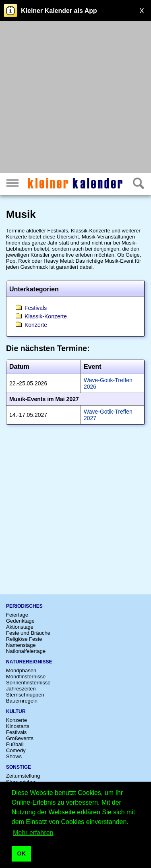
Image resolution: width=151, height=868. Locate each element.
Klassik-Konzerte (46, 316)
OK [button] (21, 853)
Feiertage (17, 615)
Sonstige (19, 767)
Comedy (16, 750)
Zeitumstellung (23, 776)
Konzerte (36, 325)
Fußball (15, 744)
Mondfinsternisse (26, 677)
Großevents (20, 738)
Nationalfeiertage (26, 651)
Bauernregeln (22, 701)
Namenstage (21, 645)
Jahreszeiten (21, 689)
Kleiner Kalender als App (59, 11)
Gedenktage (20, 621)
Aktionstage (20, 627)
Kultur (16, 711)
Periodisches (24, 606)
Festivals (36, 308)
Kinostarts (18, 726)
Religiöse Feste (24, 639)
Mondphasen (21, 670)
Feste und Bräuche (28, 633)
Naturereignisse (29, 662)
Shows (14, 756)
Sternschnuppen (25, 695)
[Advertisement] (75, 98)
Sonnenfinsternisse (28, 683)
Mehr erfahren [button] (33, 833)
